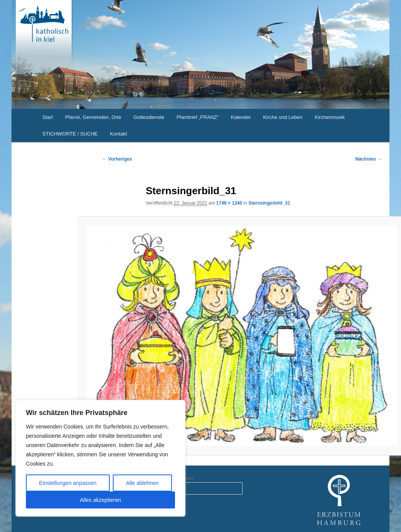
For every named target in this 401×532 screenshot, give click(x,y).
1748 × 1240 (229, 203)
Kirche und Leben (283, 117)
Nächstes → (369, 159)
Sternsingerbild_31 (269, 203)
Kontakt (119, 134)
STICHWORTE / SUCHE (70, 134)
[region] (100, 458)
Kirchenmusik (330, 117)
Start (48, 117)
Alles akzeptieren (101, 500)
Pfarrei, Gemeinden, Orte (93, 117)
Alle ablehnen (142, 483)
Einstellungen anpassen (68, 483)
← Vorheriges (117, 159)
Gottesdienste (149, 117)
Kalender (241, 117)
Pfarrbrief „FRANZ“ (198, 117)
